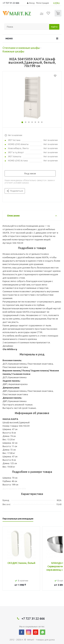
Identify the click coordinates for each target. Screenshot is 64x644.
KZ (55, 3)
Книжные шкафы (13, 51)
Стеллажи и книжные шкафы (21, 48)
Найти (54, 27)
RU (58, 3)
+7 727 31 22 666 (11, 3)
